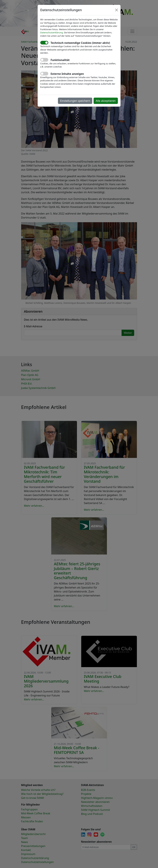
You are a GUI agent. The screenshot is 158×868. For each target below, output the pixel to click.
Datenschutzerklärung (52, 32)
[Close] (117, 10)
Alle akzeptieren (106, 101)
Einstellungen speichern (75, 101)
